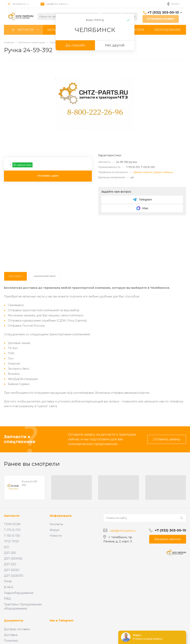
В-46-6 (8, 587)
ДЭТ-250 (10, 553)
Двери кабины (143, 172)
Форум (54, 530)
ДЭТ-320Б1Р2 (14, 576)
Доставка (11, 635)
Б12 (6, 547)
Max (142, 208)
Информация (61, 516)
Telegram (142, 200)
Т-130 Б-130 (12, 536)
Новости (56, 536)
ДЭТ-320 (10, 564)
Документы (14, 620)
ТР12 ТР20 (11, 541)
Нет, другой (115, 45)
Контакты (56, 524)
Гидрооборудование (19, 593)
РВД (7, 599)
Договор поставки (17, 629)
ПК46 (8, 581)
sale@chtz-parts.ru (57, 4)
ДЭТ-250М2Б (13, 559)
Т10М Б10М (12, 524)
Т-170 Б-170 (12, 530)
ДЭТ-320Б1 (12, 570)
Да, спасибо (75, 45)
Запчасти (12, 516)
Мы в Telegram (62, 620)
